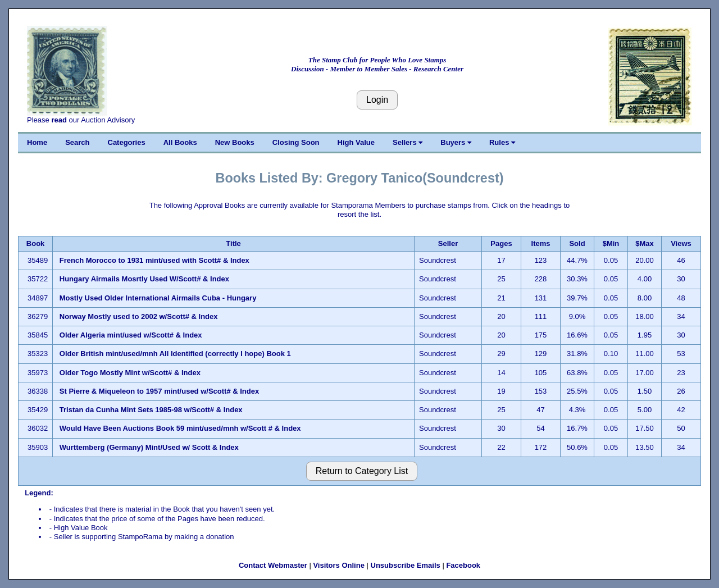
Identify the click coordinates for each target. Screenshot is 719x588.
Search (77, 142)
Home (37, 142)
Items (541, 243)
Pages (501, 243)
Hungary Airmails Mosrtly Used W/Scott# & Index (144, 279)
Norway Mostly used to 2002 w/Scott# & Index (139, 316)
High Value (356, 142)
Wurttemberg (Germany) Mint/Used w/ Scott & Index (149, 447)
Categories (127, 142)
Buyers (456, 142)
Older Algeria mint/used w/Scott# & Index (131, 335)
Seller (448, 243)
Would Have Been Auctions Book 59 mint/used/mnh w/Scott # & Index (180, 428)
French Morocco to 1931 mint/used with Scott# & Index (154, 260)
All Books (180, 142)
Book (36, 243)
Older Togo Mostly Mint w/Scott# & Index (130, 373)
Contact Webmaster (273, 565)
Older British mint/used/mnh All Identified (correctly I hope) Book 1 (175, 354)
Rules (502, 142)
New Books (235, 142)
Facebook (463, 565)
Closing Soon (296, 142)
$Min (611, 243)
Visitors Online (339, 565)
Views (681, 243)
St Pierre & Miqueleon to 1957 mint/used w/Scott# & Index (159, 391)
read (59, 120)
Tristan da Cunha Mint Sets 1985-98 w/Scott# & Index (151, 410)
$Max (645, 243)
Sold (577, 243)
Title (233, 243)
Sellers (408, 142)
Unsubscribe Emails (406, 565)
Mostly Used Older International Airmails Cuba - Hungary (158, 298)
